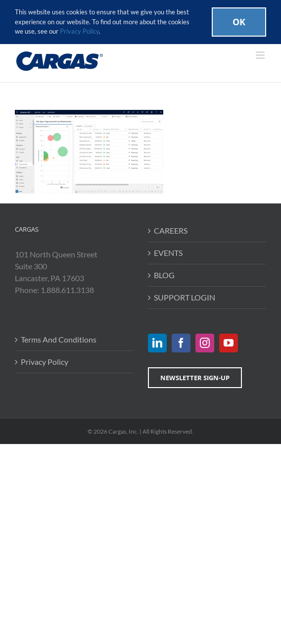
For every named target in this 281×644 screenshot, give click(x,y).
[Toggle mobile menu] (261, 55)
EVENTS (168, 253)
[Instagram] (205, 343)
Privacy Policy (45, 362)
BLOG (164, 275)
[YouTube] (229, 343)
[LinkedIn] (157, 343)
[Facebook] (181, 343)
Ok (239, 22)
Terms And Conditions (59, 339)
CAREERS (171, 230)
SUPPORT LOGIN (185, 297)
